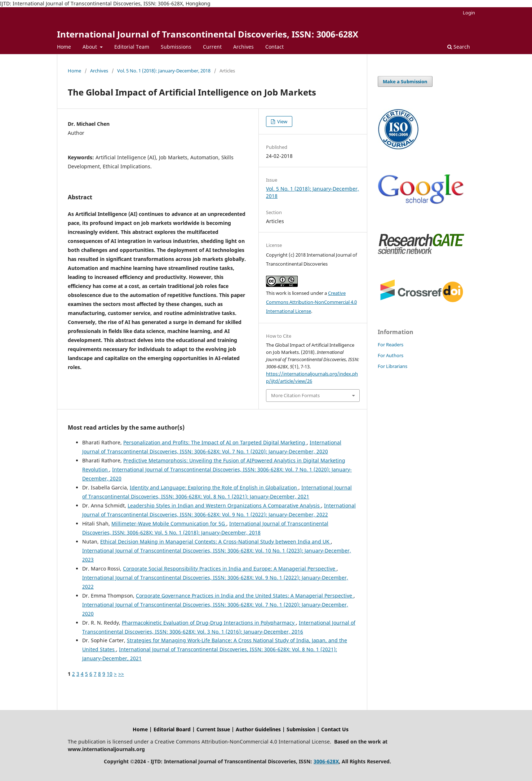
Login (469, 13)
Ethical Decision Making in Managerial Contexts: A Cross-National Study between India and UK (216, 542)
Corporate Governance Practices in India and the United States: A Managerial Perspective (245, 596)
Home (64, 47)
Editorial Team (132, 47)
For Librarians (393, 366)
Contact (274, 47)
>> (121, 674)
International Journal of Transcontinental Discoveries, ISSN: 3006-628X (208, 34)
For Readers (391, 345)
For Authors (391, 355)
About (90, 47)
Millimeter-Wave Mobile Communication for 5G (169, 523)
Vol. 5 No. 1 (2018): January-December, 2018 (164, 71)
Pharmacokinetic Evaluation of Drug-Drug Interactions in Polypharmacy (209, 623)
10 (110, 674)
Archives (243, 47)
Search (459, 47)
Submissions (176, 47)
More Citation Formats (295, 395)
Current (212, 47)
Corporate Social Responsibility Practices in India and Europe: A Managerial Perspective (230, 569)
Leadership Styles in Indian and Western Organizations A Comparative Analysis (224, 505)
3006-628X (326, 761)
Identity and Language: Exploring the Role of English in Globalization (214, 487)
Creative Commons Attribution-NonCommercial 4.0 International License (311, 302)
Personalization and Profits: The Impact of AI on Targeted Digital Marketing (215, 442)
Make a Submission (405, 81)
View (282, 121)
